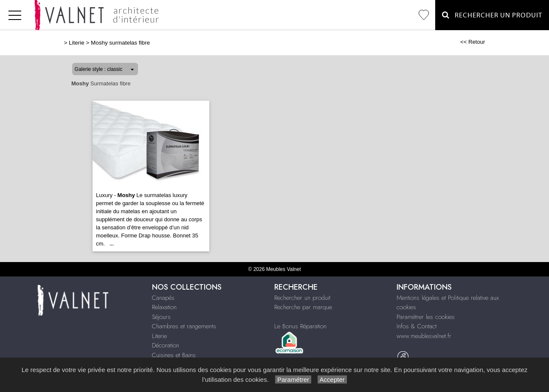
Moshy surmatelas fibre (120, 43)
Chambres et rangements (184, 326)
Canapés (163, 298)
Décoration (166, 345)
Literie (77, 43)
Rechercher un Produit (492, 15)
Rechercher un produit (302, 298)
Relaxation (164, 307)
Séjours (161, 317)
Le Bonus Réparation (300, 326)
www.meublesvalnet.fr (424, 336)
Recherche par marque (303, 307)
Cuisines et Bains (174, 355)
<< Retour (473, 42)
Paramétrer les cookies (426, 317)
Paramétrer (293, 379)
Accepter (332, 379)
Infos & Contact (417, 326)
